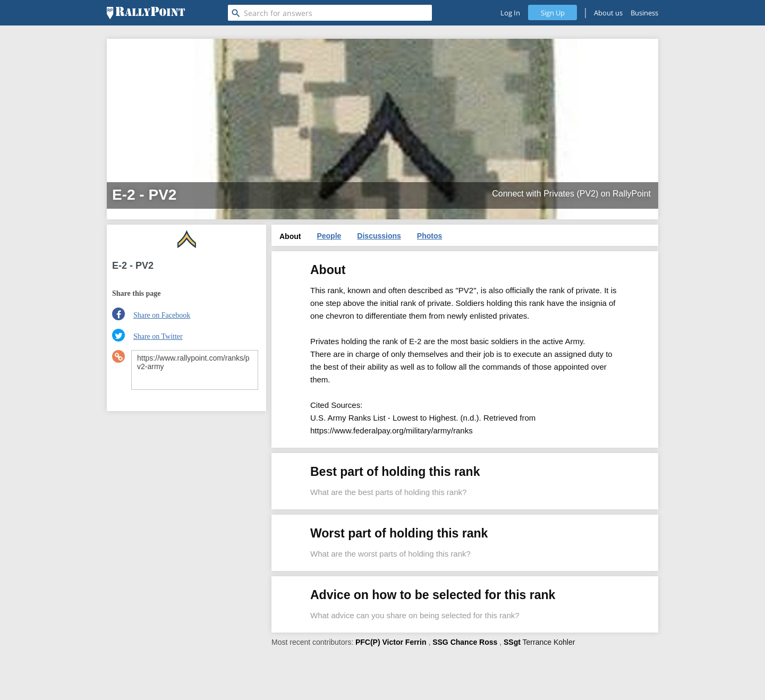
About (290, 236)
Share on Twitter (158, 336)
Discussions (379, 236)
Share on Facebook (162, 315)
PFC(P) (368, 642)
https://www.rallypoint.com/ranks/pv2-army (195, 370)
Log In (510, 13)
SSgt (512, 642)
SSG (440, 642)
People (329, 236)
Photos (430, 236)
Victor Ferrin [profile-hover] (405, 642)
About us (608, 13)
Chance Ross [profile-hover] (474, 642)
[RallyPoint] (146, 13)
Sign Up (553, 13)
